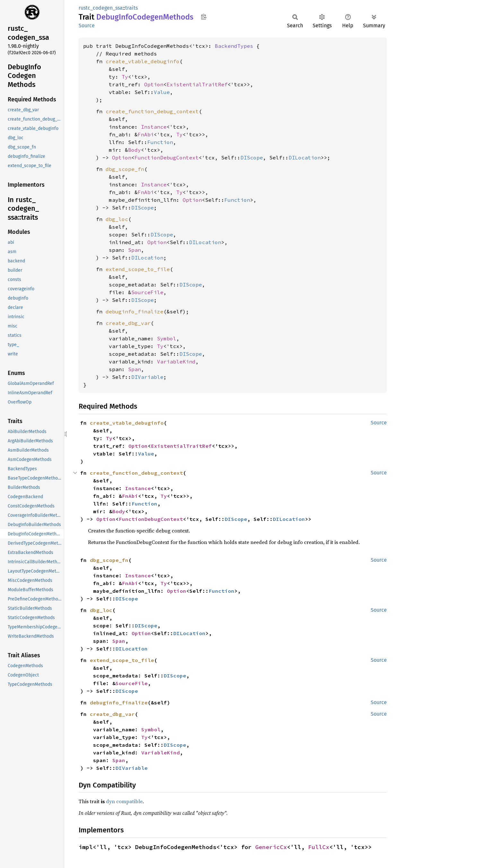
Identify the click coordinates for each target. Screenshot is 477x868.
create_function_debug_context (152, 111)
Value (162, 92)
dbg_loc (117, 219)
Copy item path (204, 17)
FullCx (319, 847)
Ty (125, 77)
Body (134, 150)
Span (134, 250)
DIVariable (147, 377)
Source (87, 26)
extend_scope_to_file (138, 269)
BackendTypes (234, 46)
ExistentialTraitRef (197, 84)
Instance (154, 127)
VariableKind (176, 362)
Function (160, 142)
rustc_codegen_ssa (101, 8)
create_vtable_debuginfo (143, 61)
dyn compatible (124, 801)
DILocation (305, 157)
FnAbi (146, 134)
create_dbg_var (128, 323)
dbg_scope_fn (125, 169)
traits (131, 8)
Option (154, 84)
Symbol (167, 338)
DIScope (252, 157)
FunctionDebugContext (167, 157)
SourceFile (147, 292)
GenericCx (271, 847)
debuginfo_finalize (134, 311)
